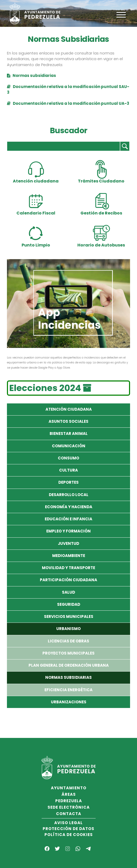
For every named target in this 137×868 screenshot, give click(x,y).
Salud (68, 592)
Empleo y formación (68, 531)
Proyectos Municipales (68, 653)
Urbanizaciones (69, 702)
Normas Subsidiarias (68, 677)
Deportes (68, 482)
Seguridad (69, 604)
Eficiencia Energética (68, 690)
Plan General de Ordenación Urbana (69, 665)
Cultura (68, 470)
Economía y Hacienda (69, 507)
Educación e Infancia (68, 519)
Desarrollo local (69, 495)
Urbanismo (68, 629)
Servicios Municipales (69, 616)
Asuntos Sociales (68, 421)
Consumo (68, 458)
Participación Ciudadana (68, 580)
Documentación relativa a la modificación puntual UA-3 (68, 103)
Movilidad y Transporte (68, 568)
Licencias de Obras (68, 641)
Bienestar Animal (69, 433)
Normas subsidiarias (31, 75)
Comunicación (69, 446)
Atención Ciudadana (69, 409)
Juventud (68, 543)
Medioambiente (69, 556)
